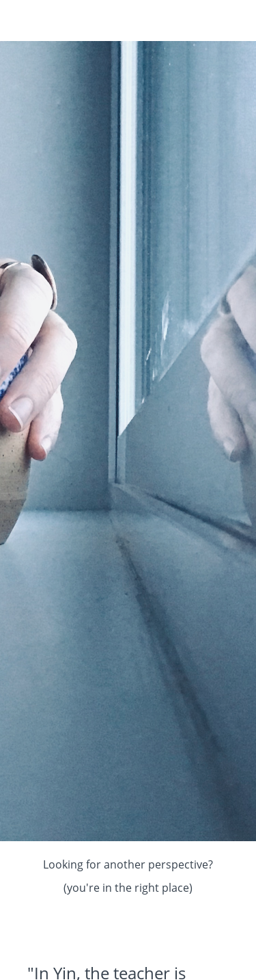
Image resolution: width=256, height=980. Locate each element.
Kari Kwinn (64, 21)
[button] (234, 21)
